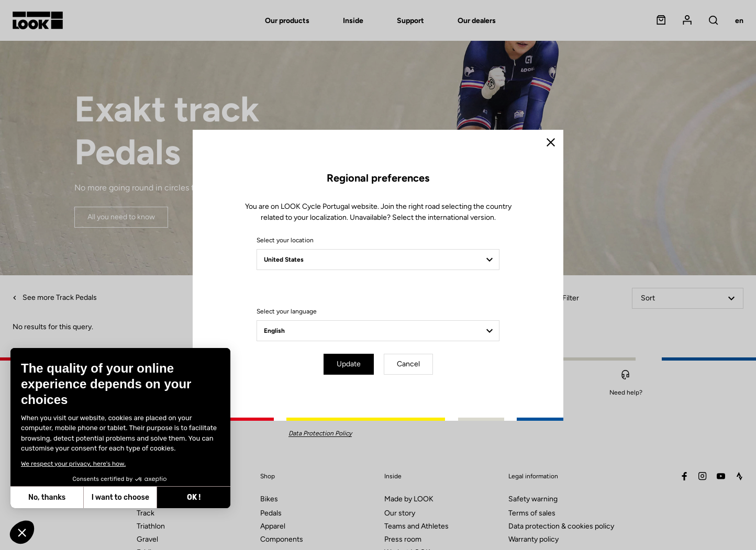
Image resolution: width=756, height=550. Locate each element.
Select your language (287, 311)
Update (349, 364)
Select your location (285, 240)
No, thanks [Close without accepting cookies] (46, 497)
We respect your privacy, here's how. (72, 464)
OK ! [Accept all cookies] (193, 497)
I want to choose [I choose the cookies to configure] (119, 497)
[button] (22, 532)
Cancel (408, 364)
